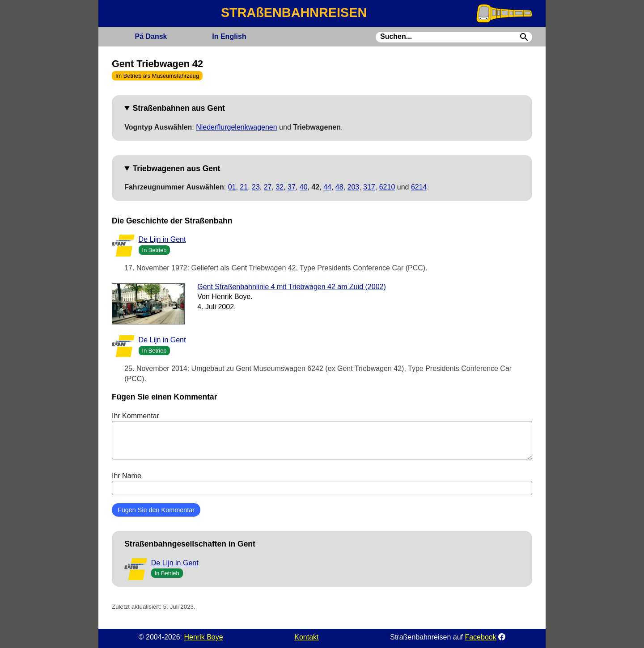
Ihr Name (322, 484)
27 (268, 187)
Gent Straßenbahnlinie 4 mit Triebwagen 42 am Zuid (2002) (292, 287)
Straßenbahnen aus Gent (179, 108)
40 (304, 187)
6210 (387, 187)
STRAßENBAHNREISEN (294, 13)
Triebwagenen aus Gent (177, 168)
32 (280, 187)
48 (339, 187)
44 (327, 187)
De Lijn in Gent (162, 239)
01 (232, 187)
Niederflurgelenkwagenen (236, 127)
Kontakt (306, 637)
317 (369, 187)
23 (256, 187)
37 (292, 187)
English (229, 36)
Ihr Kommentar (322, 436)
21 (244, 187)
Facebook (480, 637)
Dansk (151, 36)
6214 (419, 187)
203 (354, 187)
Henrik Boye (203, 637)
